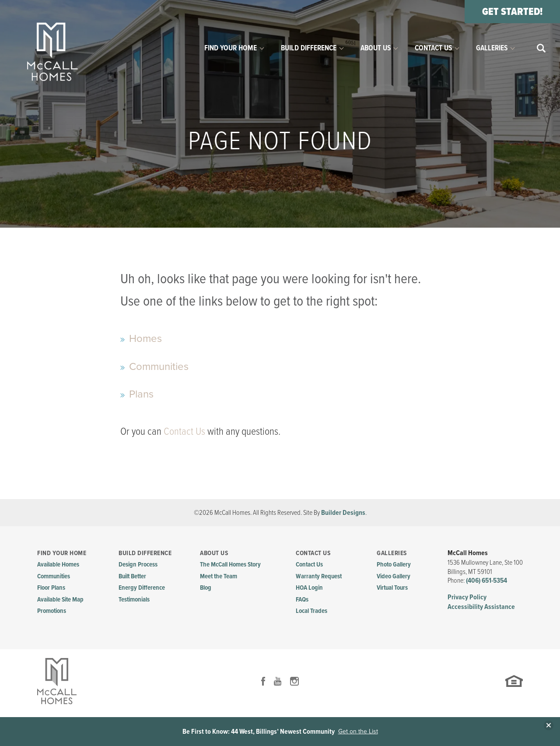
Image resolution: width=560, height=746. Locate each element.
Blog (206, 588)
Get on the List (358, 732)
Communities (159, 366)
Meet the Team (219, 576)
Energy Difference (142, 588)
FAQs (302, 599)
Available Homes (58, 564)
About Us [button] (376, 48)
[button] (541, 48)
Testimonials (134, 599)
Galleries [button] (492, 48)
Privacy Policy (467, 597)
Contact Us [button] (433, 48)
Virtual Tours (392, 588)
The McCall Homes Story (230, 564)
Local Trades (311, 611)
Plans (141, 394)
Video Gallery (394, 576)
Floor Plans (51, 588)
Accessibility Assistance (481, 607)
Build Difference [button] (309, 48)
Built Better (132, 576)
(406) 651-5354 (486, 580)
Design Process (138, 564)
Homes (145, 338)
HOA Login (309, 588)
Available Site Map (60, 599)
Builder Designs (343, 512)
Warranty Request (319, 576)
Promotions (52, 611)
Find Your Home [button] (231, 48)
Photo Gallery (394, 564)
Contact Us (184, 431)
